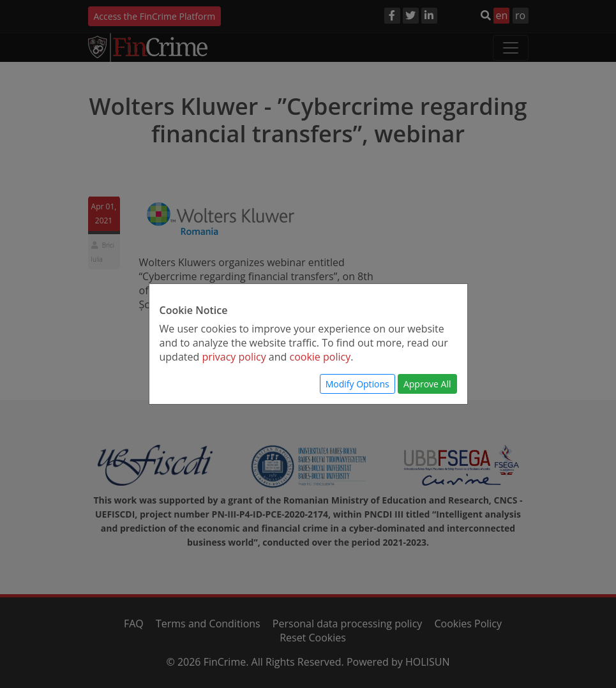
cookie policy (320, 357)
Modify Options (357, 384)
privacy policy (234, 357)
